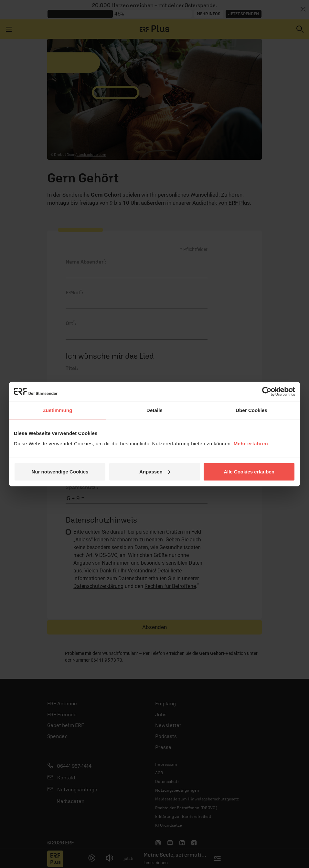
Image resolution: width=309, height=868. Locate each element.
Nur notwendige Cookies (60, 471)
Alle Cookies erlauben (249, 471)
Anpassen (155, 471)
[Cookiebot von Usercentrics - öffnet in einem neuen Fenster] (267, 392)
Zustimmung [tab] (58, 410)
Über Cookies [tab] (251, 410)
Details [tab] (154, 410)
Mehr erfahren (251, 443)
